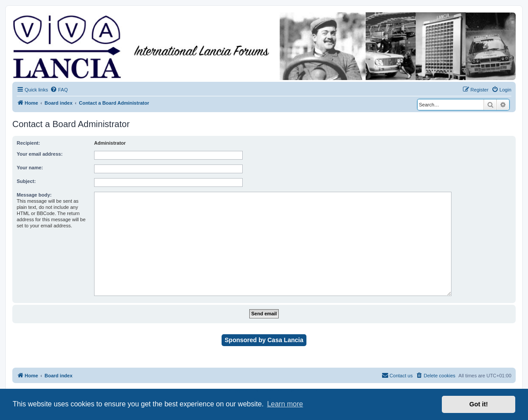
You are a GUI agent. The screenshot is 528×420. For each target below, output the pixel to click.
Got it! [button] (479, 404)
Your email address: (40, 154)
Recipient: (28, 143)
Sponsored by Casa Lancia (264, 340)
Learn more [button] (285, 404)
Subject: (26, 181)
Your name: (30, 168)
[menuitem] (59, 90)
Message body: (34, 195)
